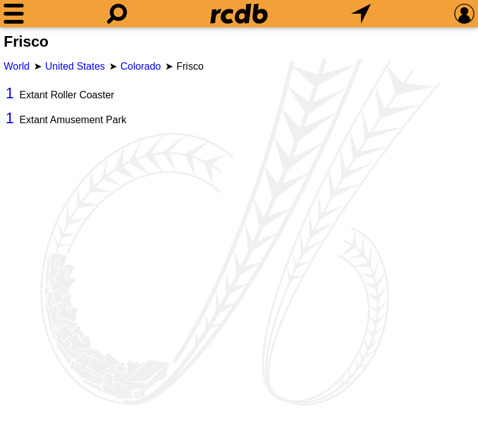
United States (75, 66)
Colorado (141, 66)
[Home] (239, 14)
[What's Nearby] (361, 14)
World (17, 66)
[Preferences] (464, 14)
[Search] (117, 14)
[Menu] (14, 14)
